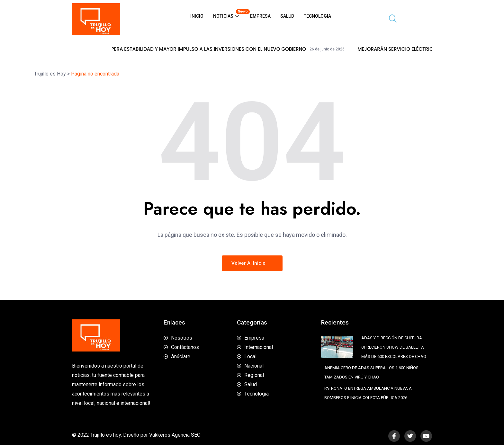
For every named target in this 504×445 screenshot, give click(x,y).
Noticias (229, 14)
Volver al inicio (252, 263)
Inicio (197, 16)
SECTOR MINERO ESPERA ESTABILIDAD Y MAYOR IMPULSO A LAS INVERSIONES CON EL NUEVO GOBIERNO (215, 49)
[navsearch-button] (390, 19)
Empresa (260, 16)
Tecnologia (317, 16)
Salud (287, 16)
